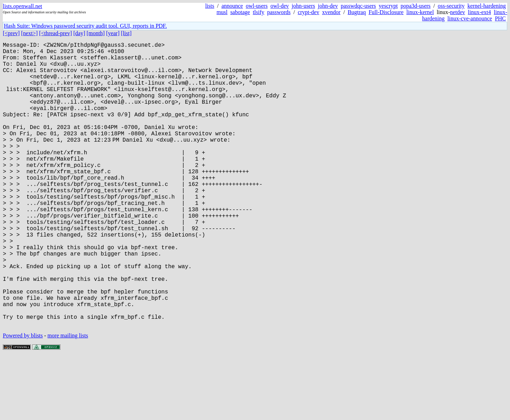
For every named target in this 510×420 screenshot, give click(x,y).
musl (222, 12)
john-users (303, 6)
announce (232, 6)
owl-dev (280, 6)
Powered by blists (23, 399)
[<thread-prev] (55, 33)
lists (210, 6)
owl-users (257, 6)
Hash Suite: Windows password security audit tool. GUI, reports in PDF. (85, 26)
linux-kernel (420, 12)
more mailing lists (68, 399)
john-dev (328, 6)
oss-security (451, 6)
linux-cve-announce (470, 18)
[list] (126, 33)
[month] (96, 33)
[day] (79, 33)
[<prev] (11, 33)
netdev (457, 12)
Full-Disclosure (386, 12)
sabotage (240, 12)
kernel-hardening (487, 6)
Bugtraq (357, 12)
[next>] (29, 33)
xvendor (331, 12)
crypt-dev (309, 12)
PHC (500, 18)
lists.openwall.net (22, 6)
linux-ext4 (479, 12)
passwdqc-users (358, 6)
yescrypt (388, 6)
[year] (113, 33)
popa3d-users (416, 6)
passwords (279, 12)
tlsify (259, 12)
